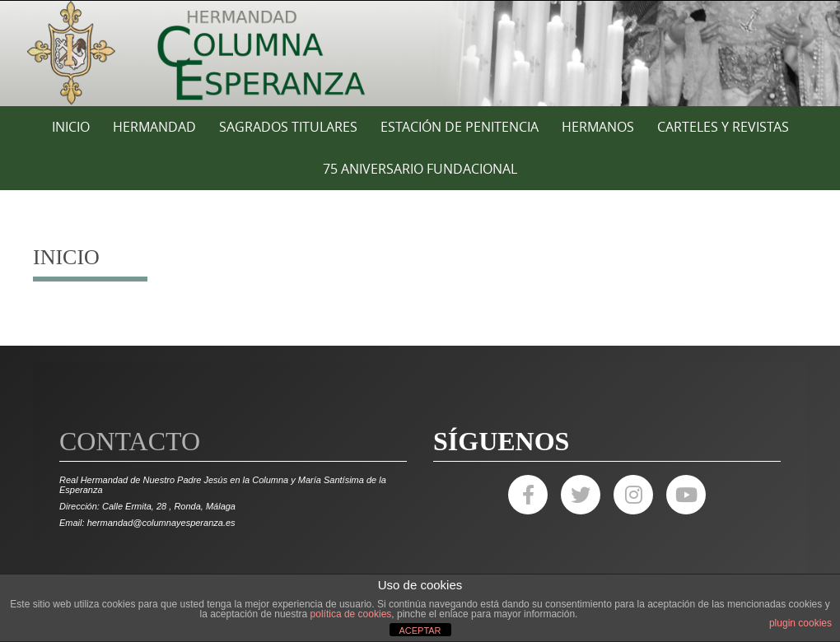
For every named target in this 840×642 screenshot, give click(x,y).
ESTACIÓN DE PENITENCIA (460, 127)
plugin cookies (800, 623)
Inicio (71, 127)
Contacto (130, 441)
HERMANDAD (154, 127)
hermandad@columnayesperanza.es (161, 523)
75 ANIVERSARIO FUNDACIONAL (420, 169)
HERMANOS (598, 127)
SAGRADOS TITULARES (288, 127)
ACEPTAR (420, 630)
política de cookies (351, 614)
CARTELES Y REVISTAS (723, 127)
